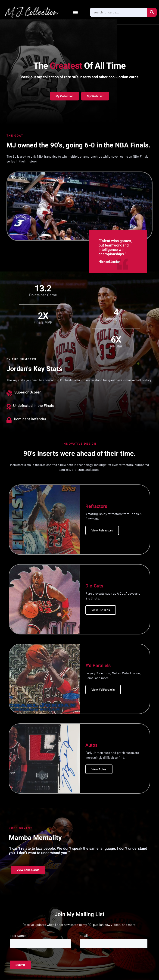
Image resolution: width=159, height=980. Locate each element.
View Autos (99, 769)
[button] (76, 12)
